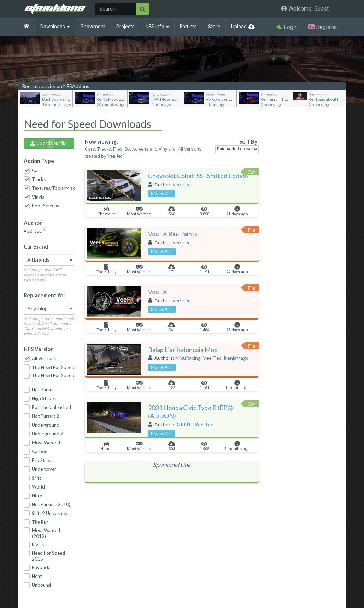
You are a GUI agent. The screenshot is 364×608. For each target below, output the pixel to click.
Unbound (41, 585)
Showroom (93, 27)
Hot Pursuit (43, 390)
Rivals (38, 545)
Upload (239, 27)
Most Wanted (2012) (46, 533)
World (38, 487)
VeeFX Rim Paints (173, 234)
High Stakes (44, 398)
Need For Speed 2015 (48, 556)
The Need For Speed (53, 367)
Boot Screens (45, 206)
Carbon (40, 451)
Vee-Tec (212, 358)
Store (214, 27)
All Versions (44, 358)
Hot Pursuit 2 (45, 416)
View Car (161, 194)
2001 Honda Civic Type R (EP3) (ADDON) (190, 412)
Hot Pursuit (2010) (51, 504)
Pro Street (42, 460)
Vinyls (38, 197)
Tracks (39, 179)
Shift (36, 478)
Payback (41, 567)
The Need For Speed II (53, 378)
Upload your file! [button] (49, 144)
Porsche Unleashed (51, 407)
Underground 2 (48, 434)
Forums (188, 27)
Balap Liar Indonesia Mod (183, 350)
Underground (46, 425)
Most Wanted (46, 443)
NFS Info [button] (157, 27)
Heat (37, 576)
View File (161, 252)
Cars (37, 170)
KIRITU (184, 424)
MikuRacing (188, 358)
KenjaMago (236, 358)
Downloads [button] (55, 27)
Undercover (44, 469)
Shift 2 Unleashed (50, 513)
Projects (125, 27)
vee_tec (182, 184)
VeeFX (158, 292)
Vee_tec (204, 424)
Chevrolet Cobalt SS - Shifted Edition (198, 176)
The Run (40, 522)
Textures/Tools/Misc (53, 188)
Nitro (37, 496)
